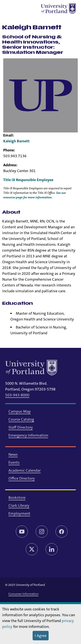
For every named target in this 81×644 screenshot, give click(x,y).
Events (14, 462)
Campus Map (20, 411)
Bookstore (17, 498)
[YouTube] (22, 532)
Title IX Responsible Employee (28, 180)
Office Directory (22, 478)
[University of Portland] (58, 9)
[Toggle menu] (10, 9)
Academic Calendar (25, 470)
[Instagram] (42, 532)
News (13, 454)
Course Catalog (21, 419)
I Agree (41, 636)
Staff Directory (21, 427)
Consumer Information (23, 594)
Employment (19, 513)
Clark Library (19, 506)
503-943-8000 (17, 395)
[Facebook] (62, 532)
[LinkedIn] (52, 549)
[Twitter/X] (32, 549)
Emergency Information (28, 435)
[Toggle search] (22, 9)
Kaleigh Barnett (16, 141)
